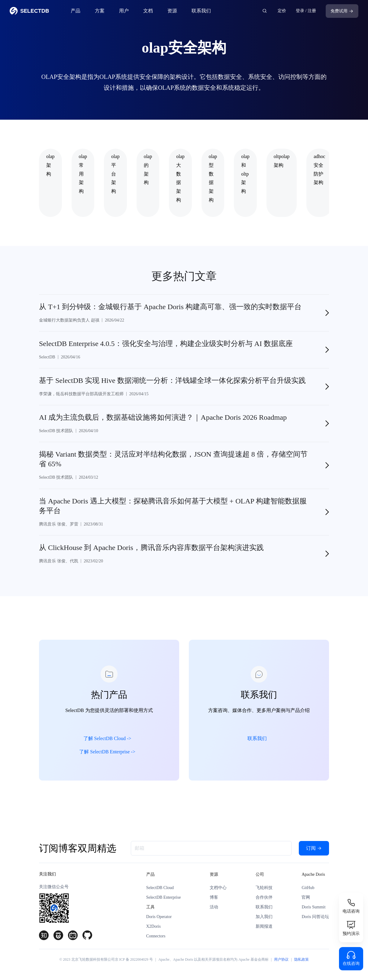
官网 (306, 897)
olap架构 (50, 165)
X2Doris (153, 926)
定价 (282, 11)
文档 (148, 11)
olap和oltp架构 (245, 174)
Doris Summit (313, 907)
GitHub (308, 888)
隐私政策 (302, 959)
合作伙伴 (264, 897)
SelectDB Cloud (160, 888)
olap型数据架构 (213, 178)
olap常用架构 (83, 174)
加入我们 (264, 917)
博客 (214, 897)
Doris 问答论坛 (315, 917)
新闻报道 (264, 926)
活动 (214, 907)
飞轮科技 (264, 888)
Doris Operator (159, 917)
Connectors (156, 936)
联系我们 (201, 11)
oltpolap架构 (282, 161)
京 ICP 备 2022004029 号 (134, 959)
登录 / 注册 (306, 11)
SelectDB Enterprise (164, 897)
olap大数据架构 (180, 178)
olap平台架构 (115, 174)
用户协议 (281, 959)
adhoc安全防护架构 (319, 169)
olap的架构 (148, 169)
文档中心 (218, 888)
